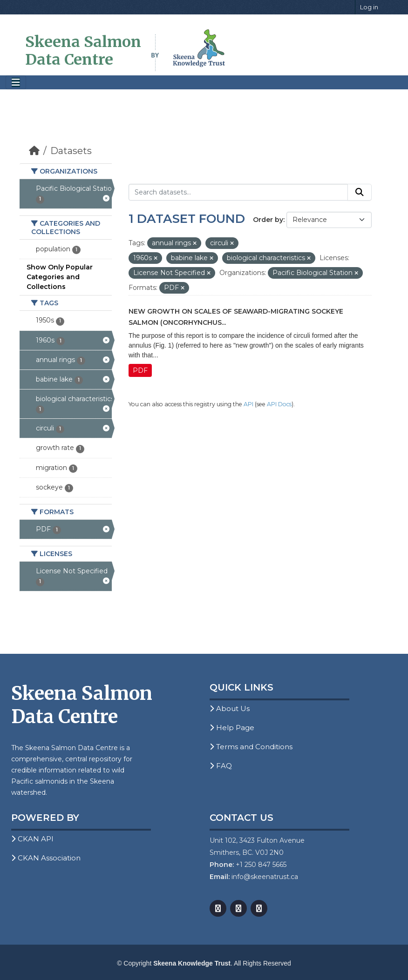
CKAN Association (46, 858)
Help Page (232, 728)
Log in (369, 7)
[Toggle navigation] (16, 83)
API (248, 404)
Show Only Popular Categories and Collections (60, 277)
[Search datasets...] (238, 192)
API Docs (279, 404)
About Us (230, 708)
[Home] (34, 151)
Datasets (71, 151)
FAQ (221, 766)
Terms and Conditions (251, 747)
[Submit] (360, 192)
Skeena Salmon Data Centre (83, 51)
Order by (268, 220)
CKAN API (32, 839)
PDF (140, 370)
